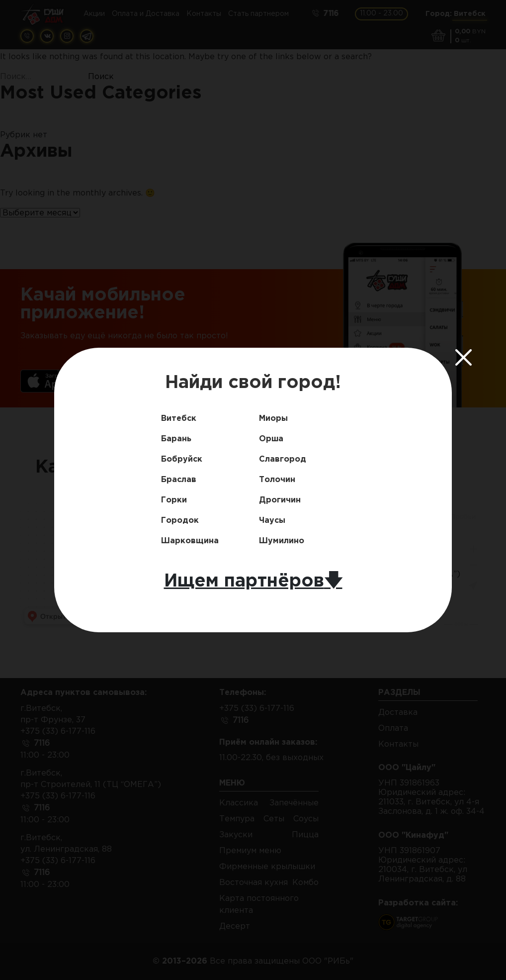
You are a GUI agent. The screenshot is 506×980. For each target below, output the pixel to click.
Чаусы (272, 521)
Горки (174, 500)
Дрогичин (280, 500)
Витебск (179, 419)
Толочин (277, 480)
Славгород (283, 459)
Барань (176, 439)
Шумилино (282, 541)
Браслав (179, 480)
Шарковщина (190, 541)
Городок (180, 521)
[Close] (464, 358)
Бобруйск (182, 459)
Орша (271, 439)
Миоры (273, 419)
